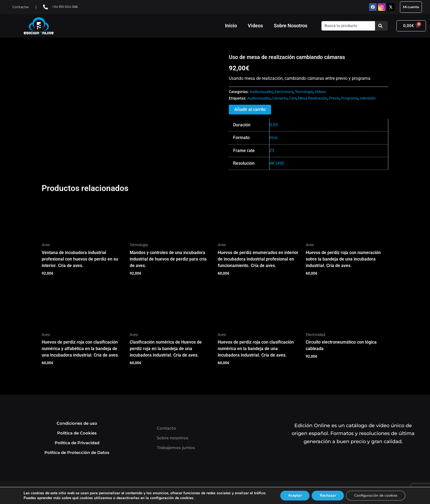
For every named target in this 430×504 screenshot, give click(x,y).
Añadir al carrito (250, 109)
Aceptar (294, 495)
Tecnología (304, 92)
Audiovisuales (261, 92)
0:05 (274, 125)
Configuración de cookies (376, 495)
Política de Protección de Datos (77, 452)
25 (272, 151)
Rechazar (328, 495)
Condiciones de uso (77, 423)
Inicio (231, 26)
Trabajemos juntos (176, 448)
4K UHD (277, 163)
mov (274, 138)
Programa (350, 98)
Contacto (166, 428)
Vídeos (320, 92)
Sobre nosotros (172, 438)
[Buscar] (381, 26)
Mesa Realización (313, 98)
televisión (368, 98)
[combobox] (348, 26)
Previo (334, 98)
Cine (293, 98)
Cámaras (280, 98)
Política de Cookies (77, 433)
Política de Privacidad (77, 443)
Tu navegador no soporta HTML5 (82, 74)
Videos (255, 26)
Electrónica (284, 92)
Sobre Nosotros (291, 26)
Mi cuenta (411, 7)
